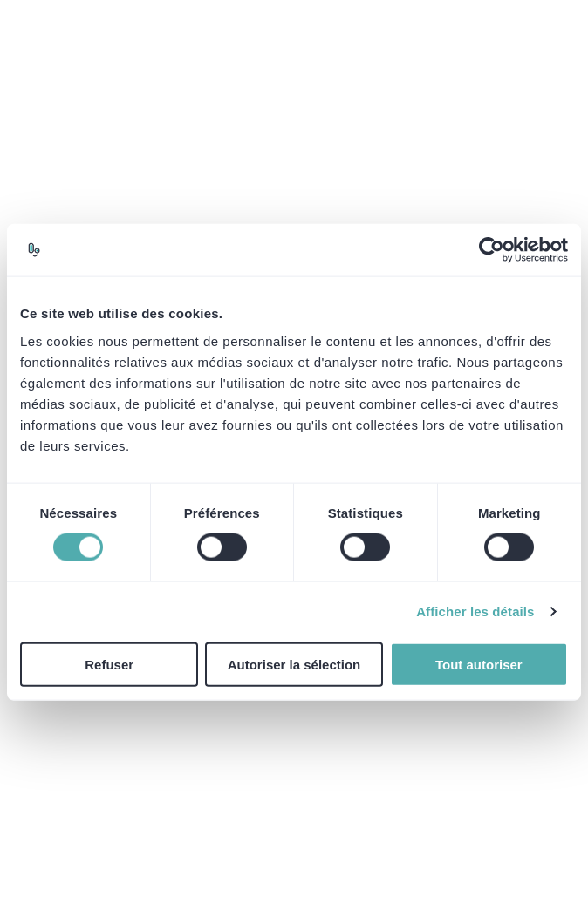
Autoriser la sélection (294, 664)
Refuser (109, 664)
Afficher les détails (475, 611)
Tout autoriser (479, 664)
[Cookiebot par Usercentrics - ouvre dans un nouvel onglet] (492, 250)
